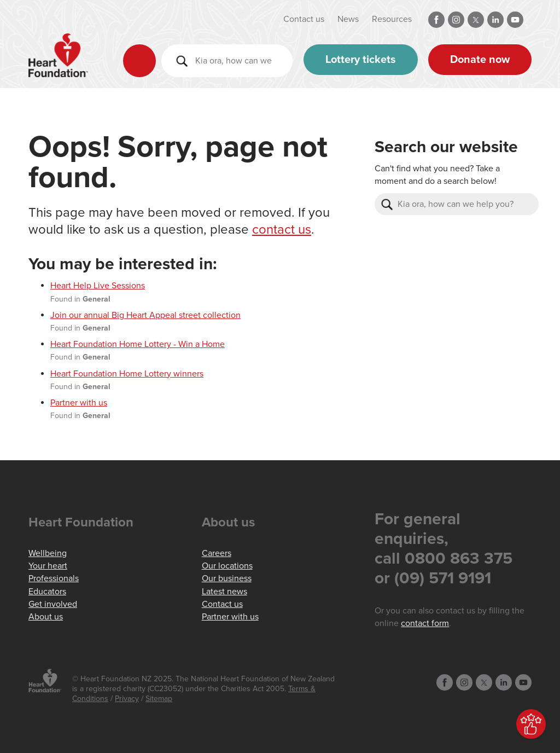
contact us (282, 230)
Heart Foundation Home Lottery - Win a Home (138, 344)
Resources (392, 19)
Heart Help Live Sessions (98, 286)
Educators (47, 592)
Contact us (304, 19)
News (348, 19)
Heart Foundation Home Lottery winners (127, 374)
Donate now (480, 60)
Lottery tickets (361, 60)
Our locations (227, 566)
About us (46, 617)
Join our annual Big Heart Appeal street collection (145, 315)
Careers (217, 553)
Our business (227, 578)
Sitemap (159, 699)
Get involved (53, 604)
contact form (425, 623)
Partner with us (79, 403)
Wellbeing (48, 553)
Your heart (48, 566)
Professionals (54, 578)
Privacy (127, 699)
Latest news (224, 592)
